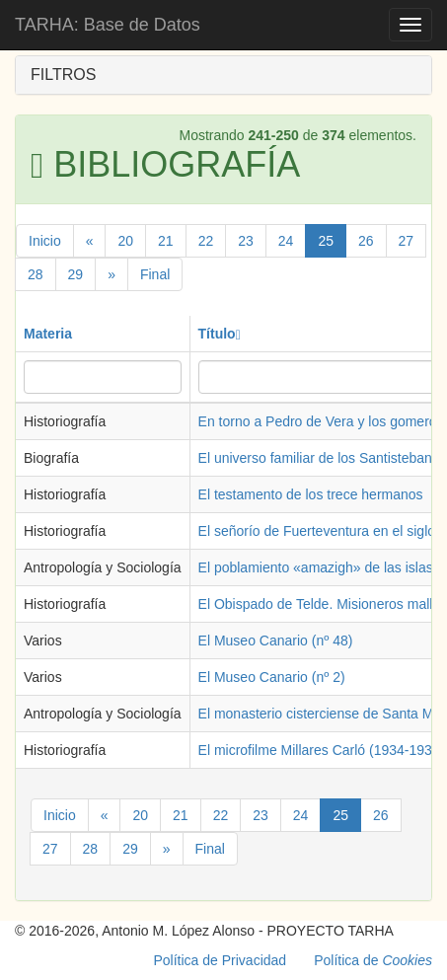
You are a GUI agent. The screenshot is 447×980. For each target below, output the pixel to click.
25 (326, 241)
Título (220, 334)
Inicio (45, 241)
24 (286, 241)
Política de (373, 960)
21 (166, 241)
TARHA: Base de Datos (108, 25)
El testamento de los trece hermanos (311, 494)
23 (246, 241)
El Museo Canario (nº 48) (276, 641)
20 (125, 241)
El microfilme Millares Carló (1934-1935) (322, 750)
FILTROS (63, 75)
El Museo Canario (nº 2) (272, 677)
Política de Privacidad (221, 960)
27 (407, 241)
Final (155, 274)
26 (366, 241)
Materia (48, 334)
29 (76, 274)
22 (206, 241)
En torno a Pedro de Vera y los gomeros (321, 421)
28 (36, 274)
